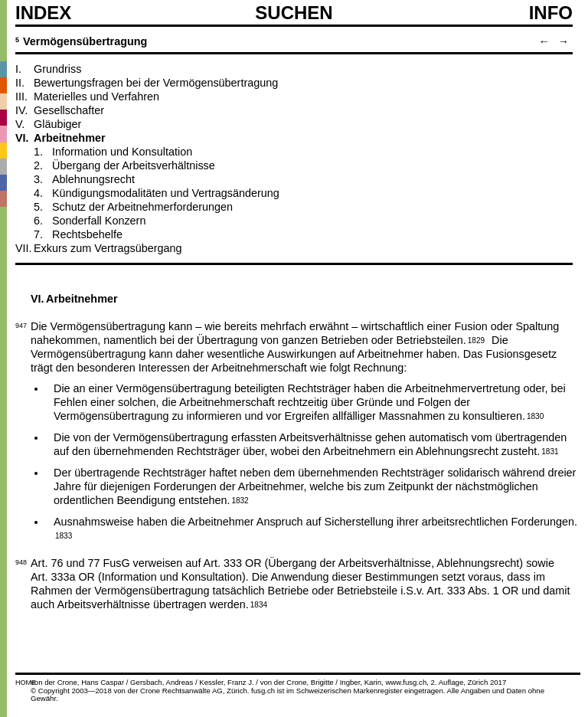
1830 (535, 415)
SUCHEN (294, 12)
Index (43, 13)
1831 (550, 450)
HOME (26, 683)
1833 (64, 535)
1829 (476, 339)
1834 (259, 604)
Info (551, 13)
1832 (240, 499)
